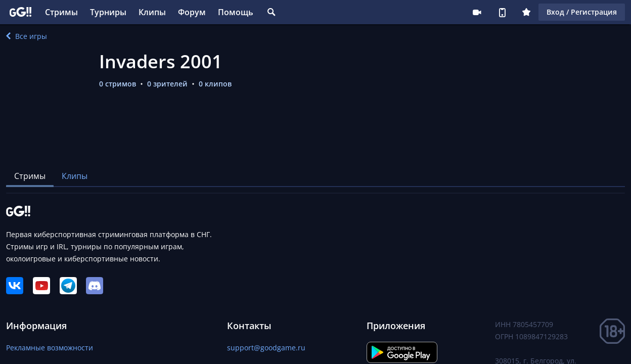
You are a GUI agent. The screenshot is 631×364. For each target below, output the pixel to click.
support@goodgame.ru (266, 348)
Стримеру (477, 12)
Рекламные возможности (50, 348)
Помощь (236, 12)
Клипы (152, 12)
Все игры (27, 36)
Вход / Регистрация (582, 12)
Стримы (61, 12)
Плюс (526, 12)
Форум (192, 12)
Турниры (108, 12)
